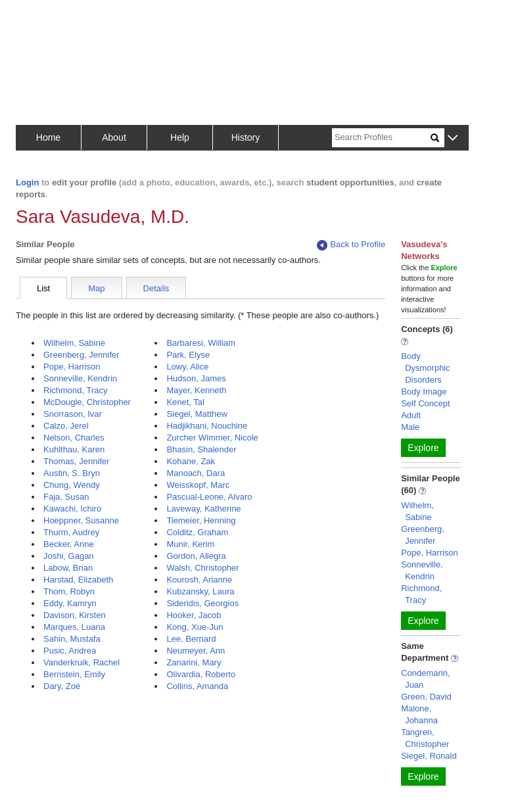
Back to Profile (351, 245)
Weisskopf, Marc (198, 485)
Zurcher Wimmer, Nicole (212, 438)
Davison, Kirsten (75, 615)
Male (410, 427)
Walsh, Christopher (202, 568)
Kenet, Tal (185, 402)
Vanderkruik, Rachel (82, 662)
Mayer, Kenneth (196, 390)
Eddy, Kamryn (70, 603)
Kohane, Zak (191, 461)
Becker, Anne (69, 544)
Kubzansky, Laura (200, 591)
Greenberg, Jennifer (82, 355)
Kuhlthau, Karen (74, 449)
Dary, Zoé (62, 686)
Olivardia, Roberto (201, 674)
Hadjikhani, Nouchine (207, 426)
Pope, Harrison (72, 367)
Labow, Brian (68, 568)
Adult (411, 415)
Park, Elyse (188, 355)
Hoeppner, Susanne (81, 520)
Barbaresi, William (201, 343)
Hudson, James (196, 378)
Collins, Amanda (197, 686)
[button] (453, 138)
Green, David (426, 697)
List (43, 288)
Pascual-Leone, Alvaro (209, 497)
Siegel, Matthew (197, 414)
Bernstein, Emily (74, 674)
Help (180, 137)
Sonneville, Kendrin (80, 378)
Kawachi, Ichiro (72, 509)
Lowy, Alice (187, 367)
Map (96, 288)
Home (48, 137)
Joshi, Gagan (69, 556)
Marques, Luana (74, 627)
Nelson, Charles (74, 438)
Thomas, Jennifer (76, 461)
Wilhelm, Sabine (74, 343)
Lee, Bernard (191, 639)
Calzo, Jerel (66, 426)
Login (27, 182)
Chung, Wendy (72, 485)
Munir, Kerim (190, 544)
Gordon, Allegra (196, 556)
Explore (423, 448)
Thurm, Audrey (71, 532)
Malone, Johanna (419, 714)
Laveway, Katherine (203, 509)
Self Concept (425, 403)
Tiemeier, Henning (201, 520)
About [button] (114, 137)
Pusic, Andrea (70, 651)
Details (156, 288)
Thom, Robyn (69, 591)
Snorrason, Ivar (73, 414)
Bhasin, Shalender (201, 449)
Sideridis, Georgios (202, 603)
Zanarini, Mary (194, 662)
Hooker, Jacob (194, 615)
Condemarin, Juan (425, 679)
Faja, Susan (66, 497)
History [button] (246, 137)
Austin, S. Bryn (72, 473)
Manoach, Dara (196, 473)
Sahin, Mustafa (72, 639)
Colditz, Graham (197, 532)
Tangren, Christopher (425, 738)
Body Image (424, 392)
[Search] (381, 138)
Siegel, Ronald (429, 756)
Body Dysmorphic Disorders (426, 368)
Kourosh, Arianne (199, 580)
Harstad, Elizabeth (78, 580)
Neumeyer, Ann (196, 651)
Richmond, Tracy (76, 390)
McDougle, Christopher (87, 402)
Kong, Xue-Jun (195, 627)
